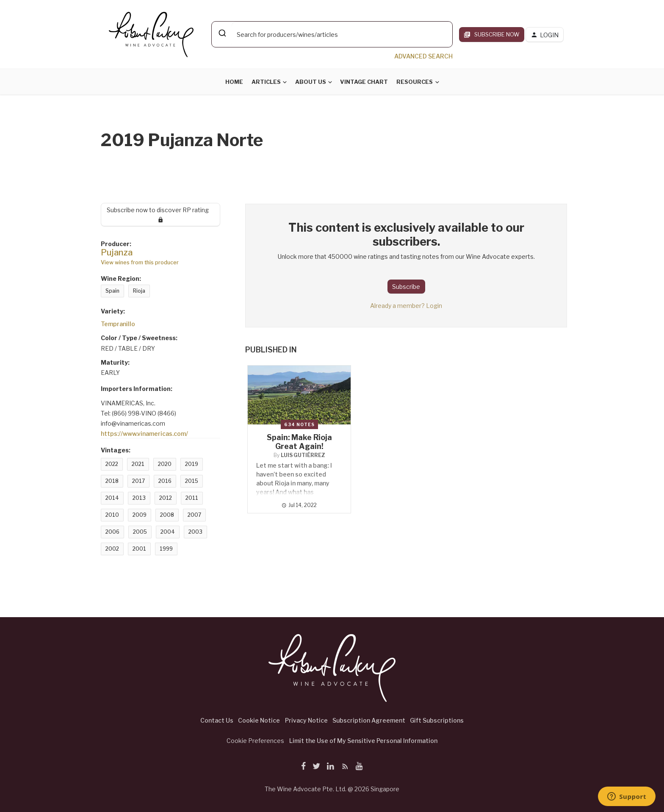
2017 (138, 481)
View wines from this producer (140, 262)
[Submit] (222, 33)
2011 (192, 498)
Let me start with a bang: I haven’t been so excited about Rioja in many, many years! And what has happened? (294, 483)
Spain (112, 291)
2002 (112, 549)
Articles (266, 82)
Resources (415, 82)
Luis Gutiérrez (303, 455)
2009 (140, 515)
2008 (167, 515)
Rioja (139, 291)
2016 (165, 481)
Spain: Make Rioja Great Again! (299, 442)
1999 (166, 549)
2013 (139, 498)
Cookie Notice (259, 720)
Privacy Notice (306, 720)
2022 (112, 464)
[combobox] (332, 34)
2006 (112, 532)
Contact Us (217, 720)
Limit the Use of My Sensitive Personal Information (363, 741)
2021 (138, 464)
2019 (192, 464)
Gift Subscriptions (437, 720)
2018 (112, 481)
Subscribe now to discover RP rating (161, 214)
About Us (311, 82)
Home (234, 82)
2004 (168, 532)
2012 (166, 498)
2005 (140, 532)
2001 (139, 549)
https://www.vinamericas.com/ (144, 434)
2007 (194, 515)
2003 (195, 532)
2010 (112, 515)
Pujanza (117, 252)
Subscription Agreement (369, 720)
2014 (112, 498)
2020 (165, 464)
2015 (192, 481)
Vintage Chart (364, 82)
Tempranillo (118, 324)
